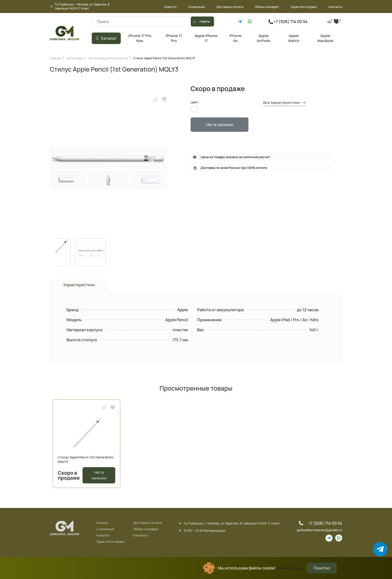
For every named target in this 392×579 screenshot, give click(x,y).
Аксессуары (75, 58)
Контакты (335, 7)
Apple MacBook (325, 38)
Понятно (322, 568)
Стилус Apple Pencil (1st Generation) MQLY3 (164, 58)
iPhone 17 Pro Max (140, 38)
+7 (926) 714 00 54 (290, 22)
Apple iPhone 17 (206, 38)
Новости (170, 7)
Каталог (102, 523)
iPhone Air (235, 38)
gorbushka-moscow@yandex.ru (319, 530)
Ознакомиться (290, 568)
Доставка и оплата (230, 7)
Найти (205, 21)
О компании (196, 7)
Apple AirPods (263, 38)
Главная (55, 58)
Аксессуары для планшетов (108, 58)
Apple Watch (294, 38)
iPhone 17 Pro (174, 38)
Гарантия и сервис (304, 7)
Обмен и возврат (267, 7)
